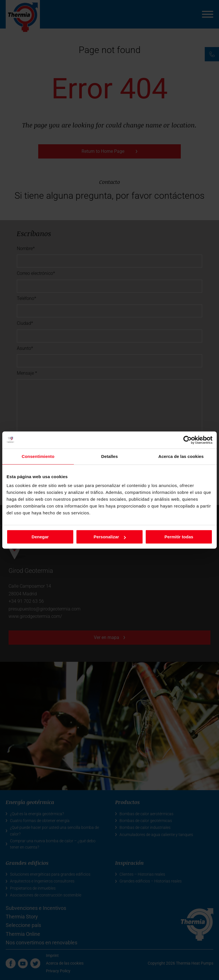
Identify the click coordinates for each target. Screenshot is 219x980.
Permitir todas (179, 537)
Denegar (40, 537)
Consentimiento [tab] (38, 456)
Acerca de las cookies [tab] (181, 456)
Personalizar (110, 537)
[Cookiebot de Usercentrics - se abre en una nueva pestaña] (187, 440)
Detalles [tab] (109, 456)
